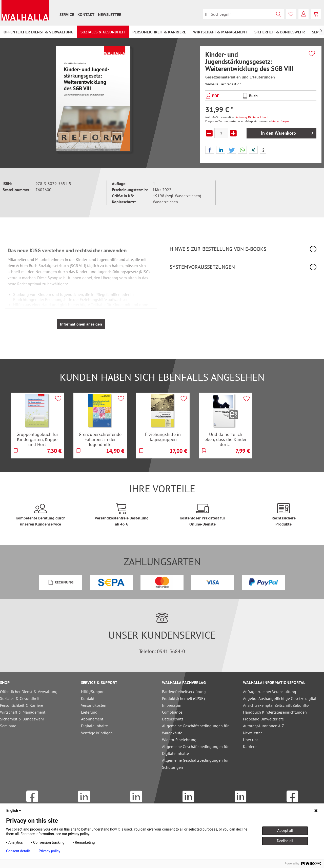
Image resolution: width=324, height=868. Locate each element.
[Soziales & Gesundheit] (103, 32)
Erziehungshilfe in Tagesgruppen (163, 437)
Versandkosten (94, 705)
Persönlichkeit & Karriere (22, 705)
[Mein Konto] (303, 14)
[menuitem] (67, 14)
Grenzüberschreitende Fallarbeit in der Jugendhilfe (100, 439)
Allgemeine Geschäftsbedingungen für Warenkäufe (195, 729)
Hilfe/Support (93, 692)
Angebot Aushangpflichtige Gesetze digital (280, 698)
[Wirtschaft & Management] (220, 32)
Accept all (285, 831)
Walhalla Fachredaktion (223, 84)
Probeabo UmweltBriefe (263, 719)
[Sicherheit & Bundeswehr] (280, 32)
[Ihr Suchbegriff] (243, 14)
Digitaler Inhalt (258, 117)
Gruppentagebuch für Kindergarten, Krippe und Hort (37, 439)
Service (67, 14)
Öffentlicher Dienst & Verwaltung (29, 692)
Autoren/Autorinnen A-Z (264, 726)
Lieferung (241, 117)
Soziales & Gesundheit (20, 698)
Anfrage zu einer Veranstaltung (270, 692)
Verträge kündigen (97, 733)
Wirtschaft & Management (23, 712)
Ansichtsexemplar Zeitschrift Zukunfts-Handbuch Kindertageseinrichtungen (276, 709)
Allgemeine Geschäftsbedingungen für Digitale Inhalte (195, 750)
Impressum (172, 705)
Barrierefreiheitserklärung (184, 692)
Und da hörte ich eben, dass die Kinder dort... (226, 439)
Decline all (285, 841)
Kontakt (86, 14)
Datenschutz (173, 719)
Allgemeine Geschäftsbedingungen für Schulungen (195, 764)
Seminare (8, 726)
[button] (210, 150)
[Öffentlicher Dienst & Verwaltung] (38, 32)
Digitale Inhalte (94, 726)
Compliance (172, 712)
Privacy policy (49, 851)
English (14, 811)
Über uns (251, 740)
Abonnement (92, 719)
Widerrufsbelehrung (179, 740)
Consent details (18, 851)
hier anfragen (280, 121)
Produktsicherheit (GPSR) (183, 698)
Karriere (250, 746)
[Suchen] (279, 14)
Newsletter (110, 14)
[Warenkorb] (316, 14)
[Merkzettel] (291, 14)
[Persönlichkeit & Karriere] (159, 32)
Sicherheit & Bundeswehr (22, 719)
